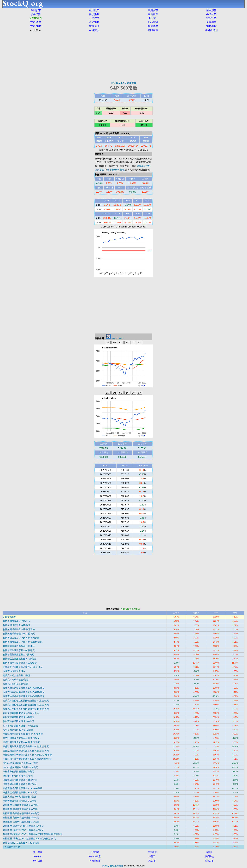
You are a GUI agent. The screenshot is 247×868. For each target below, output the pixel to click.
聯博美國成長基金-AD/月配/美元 (19, 634)
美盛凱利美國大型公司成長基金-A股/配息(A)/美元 (27, 755)
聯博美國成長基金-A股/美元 (17, 621)
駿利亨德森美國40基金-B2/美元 (19, 721)
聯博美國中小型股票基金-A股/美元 (20, 663)
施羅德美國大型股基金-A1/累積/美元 (21, 843)
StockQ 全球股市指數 (113, 866)
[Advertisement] (123, 57)
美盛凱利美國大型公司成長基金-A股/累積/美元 (26, 751)
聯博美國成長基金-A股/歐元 (17, 625)
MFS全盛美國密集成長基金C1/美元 (20, 767)
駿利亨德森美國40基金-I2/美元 (18, 730)
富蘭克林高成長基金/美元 (16, 680)
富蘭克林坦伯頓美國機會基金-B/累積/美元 (24, 696)
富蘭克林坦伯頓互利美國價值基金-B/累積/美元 (26, 709)
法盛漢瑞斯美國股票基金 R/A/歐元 (20, 792)
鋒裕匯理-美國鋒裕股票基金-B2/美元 (21, 813)
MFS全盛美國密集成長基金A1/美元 (20, 763)
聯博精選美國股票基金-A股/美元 (19, 646)
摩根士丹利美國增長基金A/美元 (19, 772)
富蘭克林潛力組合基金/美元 (17, 675)
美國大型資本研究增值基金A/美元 (20, 797)
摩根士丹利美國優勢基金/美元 (18, 776)
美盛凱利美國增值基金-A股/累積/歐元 (21, 738)
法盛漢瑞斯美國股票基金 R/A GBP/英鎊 (23, 788)
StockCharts (115, 338)
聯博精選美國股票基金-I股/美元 (18, 655)
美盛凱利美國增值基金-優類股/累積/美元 (23, 734)
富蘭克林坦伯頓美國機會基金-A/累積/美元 (24, 692)
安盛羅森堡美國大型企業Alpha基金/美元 (23, 667)
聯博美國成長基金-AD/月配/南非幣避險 (22, 642)
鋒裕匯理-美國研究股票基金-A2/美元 (21, 822)
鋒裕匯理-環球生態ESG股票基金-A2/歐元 (23, 830)
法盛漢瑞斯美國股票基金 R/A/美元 (20, 784)
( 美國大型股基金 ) (12, 847)
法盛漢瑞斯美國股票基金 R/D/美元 (20, 780)
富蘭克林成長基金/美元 (14, 671)
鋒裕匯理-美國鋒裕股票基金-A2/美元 (21, 809)
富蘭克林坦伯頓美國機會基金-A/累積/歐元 (24, 688)
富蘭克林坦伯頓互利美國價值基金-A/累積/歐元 (26, 701)
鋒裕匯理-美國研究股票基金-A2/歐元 (21, 818)
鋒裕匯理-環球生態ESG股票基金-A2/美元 (23, 826)
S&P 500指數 (10, 617)
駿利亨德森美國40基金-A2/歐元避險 (21, 713)
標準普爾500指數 (116, 170)
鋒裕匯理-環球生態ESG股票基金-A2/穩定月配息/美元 (29, 839)
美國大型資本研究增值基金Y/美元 (20, 801)
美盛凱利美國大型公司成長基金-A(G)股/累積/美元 (28, 759)
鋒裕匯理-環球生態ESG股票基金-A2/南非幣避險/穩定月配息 (33, 834)
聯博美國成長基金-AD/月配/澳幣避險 (21, 638)
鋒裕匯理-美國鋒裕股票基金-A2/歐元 (21, 805)
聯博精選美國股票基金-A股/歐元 (19, 650)
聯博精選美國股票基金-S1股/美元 (19, 659)
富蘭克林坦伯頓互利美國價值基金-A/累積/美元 (26, 705)
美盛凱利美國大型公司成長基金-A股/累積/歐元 (26, 746)
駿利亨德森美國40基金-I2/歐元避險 (20, 726)
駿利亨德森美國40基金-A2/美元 (19, 717)
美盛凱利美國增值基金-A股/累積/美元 (21, 742)
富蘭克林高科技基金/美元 (16, 684)
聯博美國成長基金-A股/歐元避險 (19, 629)
